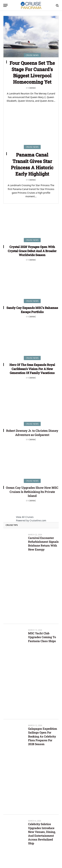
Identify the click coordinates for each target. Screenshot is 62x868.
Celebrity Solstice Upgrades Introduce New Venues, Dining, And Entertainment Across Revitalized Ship (42, 834)
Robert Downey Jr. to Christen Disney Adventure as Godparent (32, 433)
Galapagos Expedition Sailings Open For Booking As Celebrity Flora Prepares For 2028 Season (43, 736)
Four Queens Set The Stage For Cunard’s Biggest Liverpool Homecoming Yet (32, 72)
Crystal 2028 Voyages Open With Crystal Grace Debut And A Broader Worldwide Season (32, 251)
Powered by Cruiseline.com (31, 520)
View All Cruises (25, 517)
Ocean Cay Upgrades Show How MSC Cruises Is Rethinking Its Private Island (32, 492)
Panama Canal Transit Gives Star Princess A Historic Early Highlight (32, 164)
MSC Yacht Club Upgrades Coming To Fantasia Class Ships (42, 637)
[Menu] (5, 5)
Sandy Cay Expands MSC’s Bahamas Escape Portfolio (32, 310)
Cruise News (32, 240)
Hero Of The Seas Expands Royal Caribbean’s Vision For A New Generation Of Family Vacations (32, 369)
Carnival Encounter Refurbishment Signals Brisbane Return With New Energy (43, 544)
